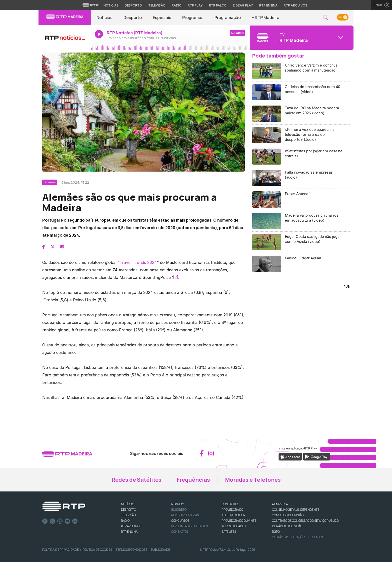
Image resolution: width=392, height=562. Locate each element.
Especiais (162, 18)
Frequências (193, 480)
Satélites (229, 532)
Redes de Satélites (136, 480)
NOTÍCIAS (127, 504)
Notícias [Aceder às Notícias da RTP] (111, 5)
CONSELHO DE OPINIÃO (288, 515)
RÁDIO (125, 521)
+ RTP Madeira (266, 18)
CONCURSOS (180, 521)
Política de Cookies (97, 550)
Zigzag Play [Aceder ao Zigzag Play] (243, 5)
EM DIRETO (179, 510)
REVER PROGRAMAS (185, 515)
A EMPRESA (280, 504)
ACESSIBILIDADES (234, 526)
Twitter (52, 521)
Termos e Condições (131, 550)
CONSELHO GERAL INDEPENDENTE (296, 510)
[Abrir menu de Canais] (301, 38)
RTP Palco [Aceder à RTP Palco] (218, 5)
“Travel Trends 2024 (137, 262)
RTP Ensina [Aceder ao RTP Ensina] (268, 5)
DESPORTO (128, 510)
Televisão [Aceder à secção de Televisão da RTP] (157, 5)
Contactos (180, 532)
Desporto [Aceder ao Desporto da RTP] (133, 5)
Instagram (60, 521)
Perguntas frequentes (189, 526)
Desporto (133, 18)
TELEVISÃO (128, 515)
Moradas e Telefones (253, 480)
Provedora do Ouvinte (239, 521)
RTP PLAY (177, 504)
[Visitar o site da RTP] (90, 5)
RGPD (276, 532)
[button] (325, 18)
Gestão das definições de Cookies (297, 537)
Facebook (45, 521)
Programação (228, 18)
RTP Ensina (129, 532)
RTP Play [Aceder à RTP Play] (195, 5)
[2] (176, 277)
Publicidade (160, 550)
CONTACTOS (230, 504)
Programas (193, 18)
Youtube (67, 521)
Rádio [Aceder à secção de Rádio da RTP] (177, 5)
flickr (75, 521)
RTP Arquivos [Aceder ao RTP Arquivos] (295, 5)
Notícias (104, 18)
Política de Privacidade (60, 550)
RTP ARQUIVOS (131, 526)
